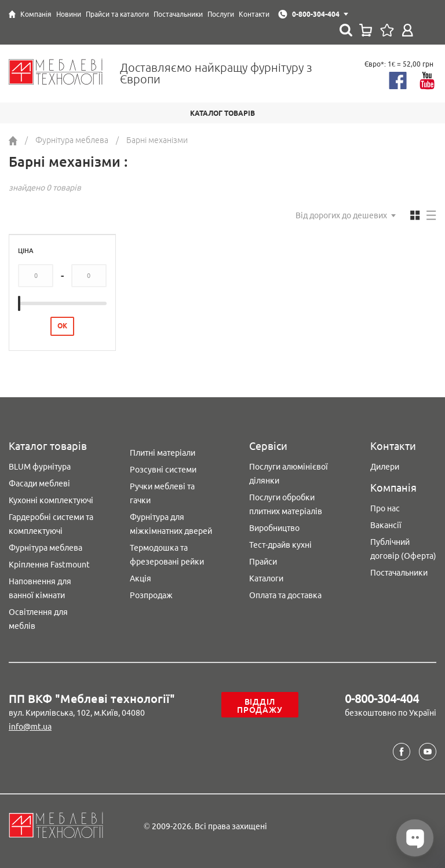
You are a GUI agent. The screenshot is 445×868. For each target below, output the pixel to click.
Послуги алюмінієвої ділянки (289, 474)
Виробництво (274, 528)
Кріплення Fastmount (49, 565)
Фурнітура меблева (45, 548)
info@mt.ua (30, 727)
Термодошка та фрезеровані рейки (167, 555)
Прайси (263, 562)
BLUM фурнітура (40, 467)
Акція (141, 578)
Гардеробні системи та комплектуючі (51, 524)
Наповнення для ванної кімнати (40, 588)
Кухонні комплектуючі (51, 500)
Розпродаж (151, 595)
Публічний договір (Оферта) (403, 549)
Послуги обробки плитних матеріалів (286, 504)
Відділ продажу (260, 706)
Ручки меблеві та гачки (162, 493)
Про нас (385, 508)
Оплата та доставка (285, 595)
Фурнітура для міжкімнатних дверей (171, 524)
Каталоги (266, 578)
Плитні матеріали (163, 453)
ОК (62, 326)
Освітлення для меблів (38, 619)
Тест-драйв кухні (280, 545)
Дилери (385, 467)
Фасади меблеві (39, 484)
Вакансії (386, 525)
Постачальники (399, 573)
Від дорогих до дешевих (341, 215)
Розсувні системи (163, 470)
